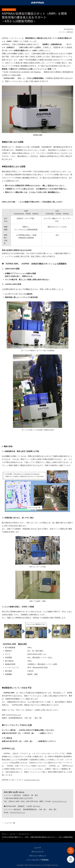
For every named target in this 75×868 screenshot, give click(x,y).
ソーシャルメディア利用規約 (37, 860)
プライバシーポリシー (37, 856)
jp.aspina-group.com (32, 780)
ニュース (12, 834)
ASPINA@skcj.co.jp (13, 715)
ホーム (4, 834)
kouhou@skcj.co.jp (59, 801)
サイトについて (37, 852)
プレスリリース (24, 834)
